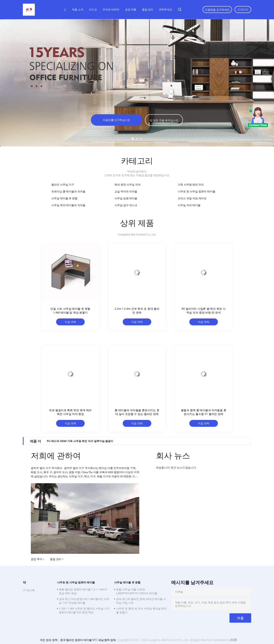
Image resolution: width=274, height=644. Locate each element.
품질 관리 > (57, 559)
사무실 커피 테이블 (189, 205)
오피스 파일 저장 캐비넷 (192, 198)
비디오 (93, 9)
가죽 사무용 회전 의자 (191, 185)
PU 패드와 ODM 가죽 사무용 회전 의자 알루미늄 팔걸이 (80, 441)
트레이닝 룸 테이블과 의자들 (68, 191)
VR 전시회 (29, 590)
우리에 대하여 (111, 9)
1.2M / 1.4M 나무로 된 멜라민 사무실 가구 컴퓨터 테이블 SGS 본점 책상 (84, 610)
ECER (234, 640)
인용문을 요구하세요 (217, 10)
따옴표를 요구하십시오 (117, 120)
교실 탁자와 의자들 (126, 191)
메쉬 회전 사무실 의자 (128, 185)
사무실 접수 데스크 (126, 205)
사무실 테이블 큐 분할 (64, 198)
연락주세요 (166, 9)
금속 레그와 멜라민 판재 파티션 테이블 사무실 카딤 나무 (141, 601)
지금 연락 (70, 322)
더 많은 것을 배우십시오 (164, 120)
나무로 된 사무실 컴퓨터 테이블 (196, 191)
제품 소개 (78, 9)
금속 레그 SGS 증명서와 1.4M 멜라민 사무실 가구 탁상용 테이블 (84, 601)
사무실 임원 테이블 (126, 198)
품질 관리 (148, 9)
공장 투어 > (38, 559)
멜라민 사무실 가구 (63, 185)
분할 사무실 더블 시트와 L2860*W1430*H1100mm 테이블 (137, 591)
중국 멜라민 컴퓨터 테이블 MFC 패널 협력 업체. (89, 640)
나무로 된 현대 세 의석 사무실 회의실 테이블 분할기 (141, 610)
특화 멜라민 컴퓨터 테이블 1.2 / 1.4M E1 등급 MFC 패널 (83, 591)
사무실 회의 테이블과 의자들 (68, 205)
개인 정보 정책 (49, 640)
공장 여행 (131, 9)
